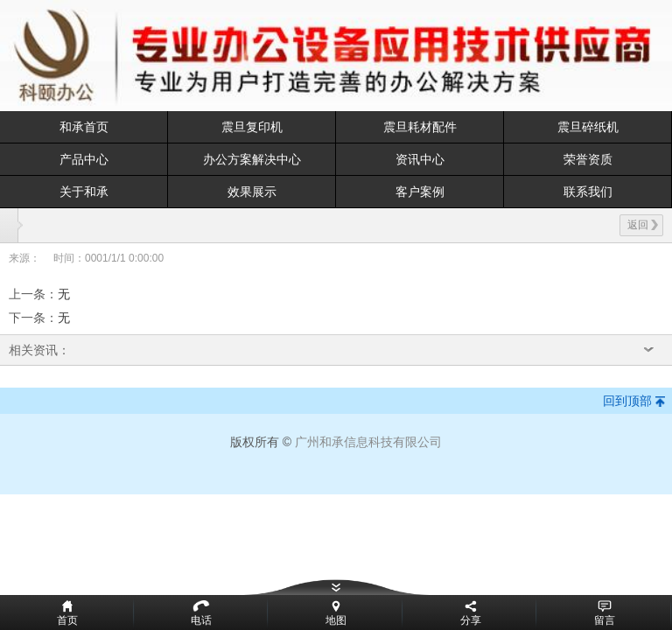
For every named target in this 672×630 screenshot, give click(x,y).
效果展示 (252, 192)
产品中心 (84, 159)
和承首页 (84, 127)
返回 (643, 225)
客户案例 (420, 192)
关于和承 (84, 192)
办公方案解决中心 (252, 159)
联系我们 (588, 192)
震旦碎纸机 (588, 127)
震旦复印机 (252, 127)
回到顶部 (627, 401)
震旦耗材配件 (420, 127)
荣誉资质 (588, 159)
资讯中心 (420, 159)
